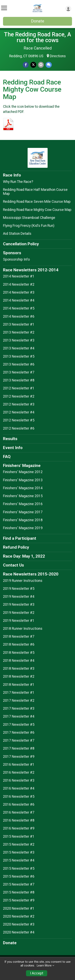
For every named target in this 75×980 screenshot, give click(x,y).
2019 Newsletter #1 (19, 621)
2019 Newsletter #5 (19, 589)
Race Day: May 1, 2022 (24, 556)
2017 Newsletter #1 (19, 693)
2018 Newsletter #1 (19, 685)
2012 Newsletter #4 (19, 412)
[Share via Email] (41, 65)
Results (10, 439)
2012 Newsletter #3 (19, 404)
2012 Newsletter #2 (19, 396)
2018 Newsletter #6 (19, 644)
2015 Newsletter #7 (19, 884)
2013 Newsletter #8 (19, 380)
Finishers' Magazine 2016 (23, 504)
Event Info (13, 448)
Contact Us (13, 565)
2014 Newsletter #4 (19, 300)
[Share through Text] (49, 65)
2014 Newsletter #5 (19, 308)
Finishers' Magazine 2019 (23, 528)
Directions (58, 56)
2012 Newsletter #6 (19, 428)
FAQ (7, 457)
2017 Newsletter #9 (19, 757)
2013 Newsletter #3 (19, 340)
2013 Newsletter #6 (19, 364)
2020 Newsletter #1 (19, 908)
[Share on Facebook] (26, 65)
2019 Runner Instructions (23, 581)
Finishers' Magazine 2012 (23, 472)
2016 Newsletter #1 (19, 765)
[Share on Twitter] (33, 65)
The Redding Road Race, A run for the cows (37, 37)
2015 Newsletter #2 (19, 844)
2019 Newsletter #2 (19, 613)
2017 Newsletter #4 (19, 716)
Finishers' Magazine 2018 (23, 520)
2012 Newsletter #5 (19, 420)
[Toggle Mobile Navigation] (4, 8)
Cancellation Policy (21, 244)
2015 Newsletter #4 (19, 860)
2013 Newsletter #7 (19, 372)
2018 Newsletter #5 (19, 653)
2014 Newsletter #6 (19, 316)
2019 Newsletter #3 (19, 604)
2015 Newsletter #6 (19, 876)
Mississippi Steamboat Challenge (29, 218)
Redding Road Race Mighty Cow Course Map (37, 210)
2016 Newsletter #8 (19, 820)
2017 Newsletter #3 (19, 708)
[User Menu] (68, 9)
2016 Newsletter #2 (19, 772)
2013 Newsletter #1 (19, 324)
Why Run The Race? (18, 182)
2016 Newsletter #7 (19, 812)
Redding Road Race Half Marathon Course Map (35, 192)
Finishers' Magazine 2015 (23, 496)
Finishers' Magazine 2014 (23, 488)
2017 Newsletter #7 (19, 740)
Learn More (44, 966)
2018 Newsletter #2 (19, 676)
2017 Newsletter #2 (19, 701)
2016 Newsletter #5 (19, 797)
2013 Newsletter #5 (19, 356)
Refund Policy (16, 547)
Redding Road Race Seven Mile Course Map (37, 202)
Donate (38, 21)
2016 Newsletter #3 (19, 780)
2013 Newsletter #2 (19, 332)
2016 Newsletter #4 (19, 788)
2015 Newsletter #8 (19, 892)
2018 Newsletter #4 (19, 661)
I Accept (37, 973)
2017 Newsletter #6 (19, 733)
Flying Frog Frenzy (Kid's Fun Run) (29, 226)
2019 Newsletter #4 (19, 597)
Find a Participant (20, 538)
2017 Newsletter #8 (19, 748)
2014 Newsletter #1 (19, 276)
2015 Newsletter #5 (19, 868)
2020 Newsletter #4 (19, 932)
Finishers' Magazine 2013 (23, 480)
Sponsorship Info (16, 259)
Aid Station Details (17, 234)
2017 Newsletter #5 (19, 725)
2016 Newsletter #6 (19, 804)
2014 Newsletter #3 (19, 292)
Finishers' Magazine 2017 (23, 512)
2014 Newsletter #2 (19, 284)
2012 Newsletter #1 (19, 388)
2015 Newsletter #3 (19, 852)
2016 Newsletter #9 (19, 828)
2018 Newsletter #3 (19, 669)
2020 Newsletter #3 (19, 924)
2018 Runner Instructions (23, 629)
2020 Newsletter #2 (19, 916)
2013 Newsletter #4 (19, 348)
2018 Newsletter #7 (19, 637)
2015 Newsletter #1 (19, 836)
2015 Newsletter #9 (19, 900)
